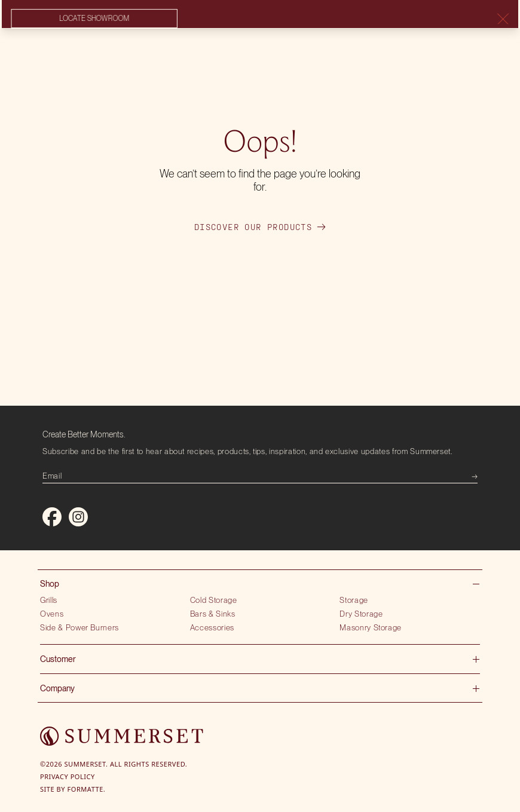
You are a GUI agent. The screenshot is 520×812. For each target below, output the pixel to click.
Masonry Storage (371, 627)
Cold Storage (214, 600)
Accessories (212, 627)
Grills (49, 600)
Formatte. (87, 789)
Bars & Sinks (213, 614)
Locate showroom (93, 19)
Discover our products (260, 227)
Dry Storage (361, 614)
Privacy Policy (68, 776)
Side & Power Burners (79, 627)
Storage (354, 600)
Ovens (52, 614)
